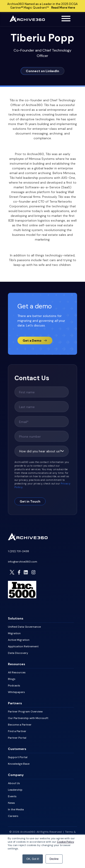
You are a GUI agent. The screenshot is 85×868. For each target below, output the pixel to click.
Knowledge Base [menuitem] (19, 764)
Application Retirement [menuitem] (23, 646)
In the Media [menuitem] (16, 809)
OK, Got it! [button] (33, 859)
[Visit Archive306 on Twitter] (12, 572)
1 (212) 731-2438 (18, 551)
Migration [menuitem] (14, 633)
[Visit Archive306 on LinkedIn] (26, 572)
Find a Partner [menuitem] (17, 731)
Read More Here (63, 8)
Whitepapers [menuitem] (16, 692)
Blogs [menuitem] (12, 679)
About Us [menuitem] (14, 783)
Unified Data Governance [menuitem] (24, 627)
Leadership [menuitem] (15, 790)
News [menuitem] (11, 803)
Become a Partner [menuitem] (20, 725)
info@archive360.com (23, 562)
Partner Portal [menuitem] (17, 738)
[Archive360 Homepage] (27, 21)
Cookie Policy (65, 842)
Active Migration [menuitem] (19, 640)
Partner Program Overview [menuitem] (25, 712)
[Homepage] (28, 539)
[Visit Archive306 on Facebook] (19, 572)
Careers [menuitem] (13, 816)
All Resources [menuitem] (17, 672)
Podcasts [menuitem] (14, 686)
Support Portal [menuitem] (18, 757)
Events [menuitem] (12, 796)
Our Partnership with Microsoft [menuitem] (28, 718)
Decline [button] (54, 859)
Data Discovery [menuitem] (18, 653)
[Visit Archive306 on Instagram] (34, 572)
